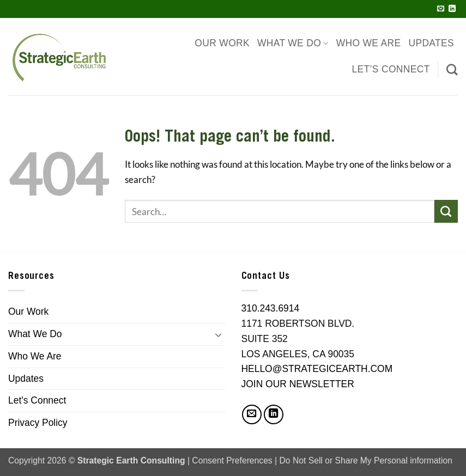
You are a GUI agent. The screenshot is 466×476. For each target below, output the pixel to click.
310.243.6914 (271, 308)
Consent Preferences (232, 460)
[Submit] (446, 212)
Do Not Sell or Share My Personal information (366, 460)
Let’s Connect (391, 69)
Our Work (222, 43)
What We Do (293, 43)
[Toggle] (219, 334)
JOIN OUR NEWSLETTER (298, 384)
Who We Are (369, 43)
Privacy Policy (38, 423)
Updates (431, 43)
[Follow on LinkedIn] (452, 9)
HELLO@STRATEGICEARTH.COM (317, 369)
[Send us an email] (441, 9)
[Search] (452, 69)
